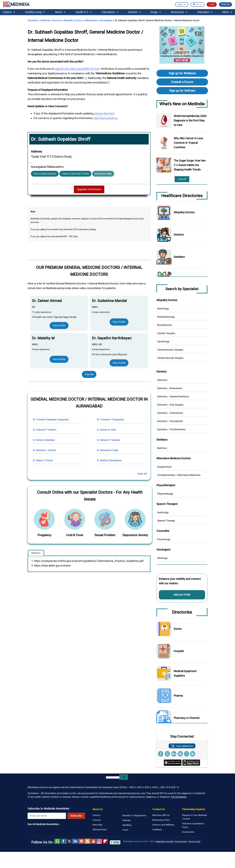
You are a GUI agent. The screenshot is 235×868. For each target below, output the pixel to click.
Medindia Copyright (165, 841)
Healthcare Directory (50, 20)
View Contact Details (45, 174)
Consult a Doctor (182, 82)
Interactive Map (103, 174)
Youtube (93, 841)
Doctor (178, 629)
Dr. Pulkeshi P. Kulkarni (45, 430)
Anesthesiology (166, 317)
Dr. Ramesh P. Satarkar (108, 440)
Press (125, 830)
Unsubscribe (188, 832)
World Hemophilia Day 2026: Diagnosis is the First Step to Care (190, 120)
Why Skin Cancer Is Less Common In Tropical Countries (188, 143)
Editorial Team (100, 830)
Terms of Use (194, 841)
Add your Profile (182, 595)
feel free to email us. (106, 118)
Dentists (179, 235)
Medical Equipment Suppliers (185, 673)
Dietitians (179, 257)
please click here (104, 113)
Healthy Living (35, 12)
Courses (97, 820)
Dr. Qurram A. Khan (106, 430)
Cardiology (163, 341)
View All (89, 374)
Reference (36, 553)
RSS (87, 841)
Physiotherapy (165, 494)
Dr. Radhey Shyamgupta (109, 460)
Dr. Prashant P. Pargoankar (110, 420)
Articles (134, 12)
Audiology (163, 512)
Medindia (32, 20)
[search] (113, 777)
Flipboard (105, 841)
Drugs (156, 12)
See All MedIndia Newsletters (43, 824)
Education (205, 12)
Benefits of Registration (134, 816)
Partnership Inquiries (193, 809)
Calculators (110, 12)
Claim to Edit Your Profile (75, 174)
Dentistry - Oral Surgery (170, 405)
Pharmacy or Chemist (187, 718)
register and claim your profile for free (77, 69)
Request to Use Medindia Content (194, 817)
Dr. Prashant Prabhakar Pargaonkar (51, 420)
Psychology (164, 539)
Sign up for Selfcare (182, 91)
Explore (9, 12)
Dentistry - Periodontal (170, 421)
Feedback (157, 830)
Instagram (99, 841)
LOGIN (212, 4)
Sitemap (126, 820)
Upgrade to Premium (89, 189)
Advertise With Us (161, 815)
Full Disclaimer (179, 797)
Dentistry (162, 380)
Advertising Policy (161, 820)
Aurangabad (106, 20)
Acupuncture (164, 467)
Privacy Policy (181, 841)
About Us (98, 809)
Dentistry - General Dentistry (173, 396)
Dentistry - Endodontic (170, 388)
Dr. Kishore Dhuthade (44, 440)
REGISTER (225, 4)
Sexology (162, 558)
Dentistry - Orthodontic (170, 413)
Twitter (69, 841)
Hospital (179, 651)
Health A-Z (83, 12)
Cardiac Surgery (166, 333)
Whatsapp (57, 841)
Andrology (163, 309)
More (227, 12)
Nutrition (162, 448)
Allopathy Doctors (73, 20)
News (60, 12)
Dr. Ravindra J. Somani (44, 450)
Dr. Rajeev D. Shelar (43, 460)
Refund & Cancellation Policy (193, 825)
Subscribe (76, 816)
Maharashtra (91, 20)
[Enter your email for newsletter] (47, 816)
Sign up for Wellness (182, 73)
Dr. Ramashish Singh (107, 450)
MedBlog (127, 825)
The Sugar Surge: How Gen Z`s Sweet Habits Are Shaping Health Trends (190, 165)
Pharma (178, 696)
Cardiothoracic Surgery (170, 350)
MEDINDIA (16, 5)
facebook (63, 841)
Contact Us (158, 809)
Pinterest (81, 841)
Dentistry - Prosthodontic (171, 429)
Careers (96, 815)
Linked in (75, 841)
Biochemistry (165, 325)
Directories (179, 12)
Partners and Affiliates (163, 825)
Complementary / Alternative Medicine (179, 475)
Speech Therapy (166, 521)
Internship (97, 825)
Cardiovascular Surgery (170, 358)
